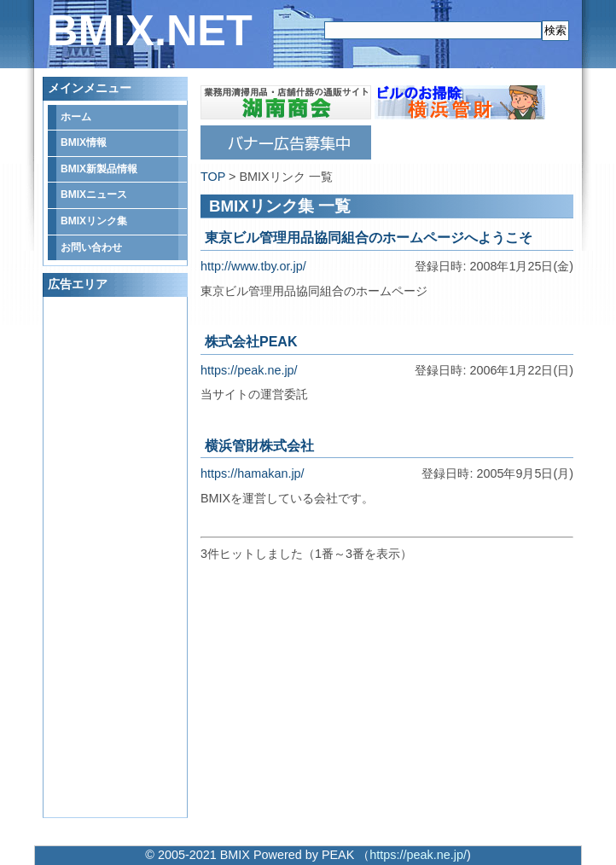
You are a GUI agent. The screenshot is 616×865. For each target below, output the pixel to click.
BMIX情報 (84, 142)
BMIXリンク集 (94, 221)
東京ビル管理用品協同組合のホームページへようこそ (369, 238)
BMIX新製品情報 (99, 169)
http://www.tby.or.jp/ (253, 266)
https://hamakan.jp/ (253, 473)
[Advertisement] (116, 557)
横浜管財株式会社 (259, 446)
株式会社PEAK (251, 342)
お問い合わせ (91, 247)
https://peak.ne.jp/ (249, 370)
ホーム (76, 117)
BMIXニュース (94, 194)
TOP (213, 177)
